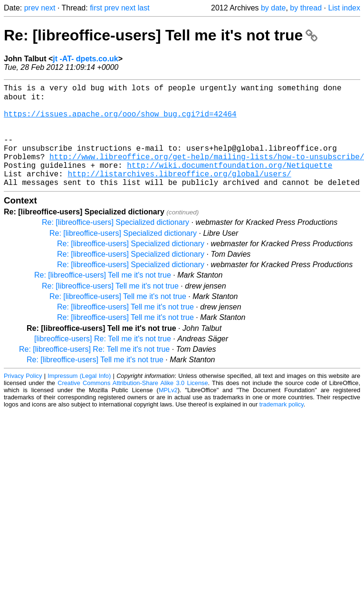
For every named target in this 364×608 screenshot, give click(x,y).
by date (273, 8)
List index (344, 8)
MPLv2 (168, 412)
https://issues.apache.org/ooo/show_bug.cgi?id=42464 (120, 120)
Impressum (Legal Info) (79, 398)
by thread (306, 8)
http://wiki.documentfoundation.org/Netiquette (230, 183)
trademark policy (282, 426)
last (144, 8)
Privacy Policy (23, 398)
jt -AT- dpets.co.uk (85, 59)
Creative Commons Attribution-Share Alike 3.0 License (133, 405)
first (96, 8)
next (48, 8)
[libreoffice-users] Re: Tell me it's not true (103, 361)
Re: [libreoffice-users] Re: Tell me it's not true (94, 371)
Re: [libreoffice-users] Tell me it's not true (161, 35)
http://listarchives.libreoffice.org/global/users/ (179, 193)
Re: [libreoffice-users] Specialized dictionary (115, 244)
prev (32, 8)
